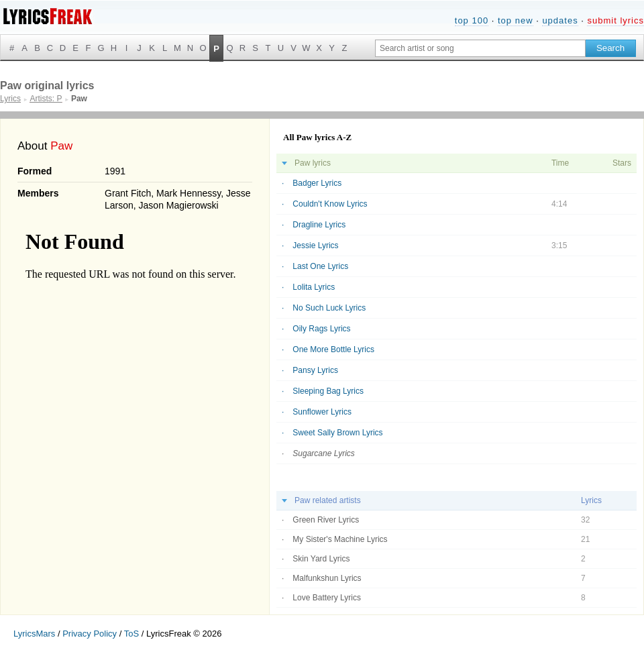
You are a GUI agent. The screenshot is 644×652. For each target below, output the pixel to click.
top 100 (472, 20)
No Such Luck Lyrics (329, 308)
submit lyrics (615, 20)
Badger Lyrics (317, 183)
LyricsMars (34, 634)
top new (516, 20)
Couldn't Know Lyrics (330, 204)
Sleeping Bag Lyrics (328, 391)
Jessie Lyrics (315, 246)
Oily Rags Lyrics (321, 329)
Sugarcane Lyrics (324, 453)
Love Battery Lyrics (327, 598)
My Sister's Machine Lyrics (340, 539)
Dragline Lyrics (319, 225)
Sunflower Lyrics (322, 412)
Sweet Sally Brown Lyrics (337, 433)
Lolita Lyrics (314, 287)
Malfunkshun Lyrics (327, 578)
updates (560, 20)
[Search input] (480, 48)
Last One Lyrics (320, 266)
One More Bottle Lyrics (333, 349)
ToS (131, 634)
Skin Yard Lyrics (321, 559)
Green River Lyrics (326, 520)
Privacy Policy (90, 634)
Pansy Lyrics (315, 370)
